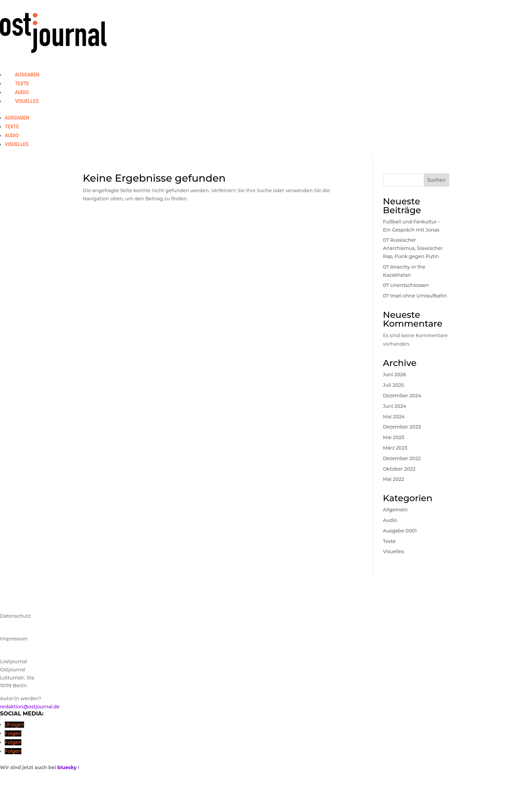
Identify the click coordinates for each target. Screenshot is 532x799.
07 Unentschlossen (406, 285)
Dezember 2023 (402, 427)
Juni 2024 (395, 406)
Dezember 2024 (402, 396)
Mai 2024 (394, 417)
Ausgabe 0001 (400, 531)
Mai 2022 (394, 479)
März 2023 (395, 448)
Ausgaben (27, 75)
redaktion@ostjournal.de (30, 707)
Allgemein (395, 510)
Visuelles (27, 101)
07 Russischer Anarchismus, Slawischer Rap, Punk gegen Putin (413, 248)
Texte (22, 84)
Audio (22, 92)
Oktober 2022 (399, 469)
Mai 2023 (394, 437)
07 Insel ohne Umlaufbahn (415, 296)
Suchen (436, 180)
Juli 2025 (394, 385)
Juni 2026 (395, 375)
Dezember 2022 (402, 458)
